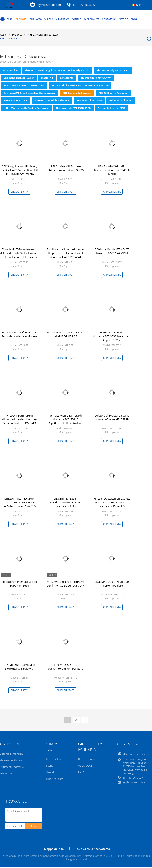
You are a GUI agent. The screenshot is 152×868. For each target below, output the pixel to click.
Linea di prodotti (88, 759)
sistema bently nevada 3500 (113, 70)
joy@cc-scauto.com (49, 5)
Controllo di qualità (86, 19)
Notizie (123, 19)
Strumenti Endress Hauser (19, 78)
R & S (81, 772)
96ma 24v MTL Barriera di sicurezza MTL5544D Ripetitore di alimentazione (66, 419)
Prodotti (21, 19)
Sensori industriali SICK (112, 108)
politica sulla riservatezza (93, 849)
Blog (134, 19)
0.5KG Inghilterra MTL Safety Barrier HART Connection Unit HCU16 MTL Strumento (19, 170)
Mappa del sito (54, 849)
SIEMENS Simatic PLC (16, 101)
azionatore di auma (121, 101)
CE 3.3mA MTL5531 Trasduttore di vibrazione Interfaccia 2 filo (66, 502)
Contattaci (109, 19)
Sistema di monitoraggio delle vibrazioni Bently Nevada (57, 70)
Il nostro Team (55, 779)
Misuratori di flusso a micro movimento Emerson (80, 85)
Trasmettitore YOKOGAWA (96, 78)
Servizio (51, 772)
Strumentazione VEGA (89, 101)
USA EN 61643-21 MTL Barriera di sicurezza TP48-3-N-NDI (112, 170)
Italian (139, 5)
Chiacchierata (19, 192)
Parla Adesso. (9, 38)
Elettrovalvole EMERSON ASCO (73, 108)
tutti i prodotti (11, 70)
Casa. (6, 19)
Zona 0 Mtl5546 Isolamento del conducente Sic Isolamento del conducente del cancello (19, 253)
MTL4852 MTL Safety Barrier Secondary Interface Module (19, 334)
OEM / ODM (85, 766)
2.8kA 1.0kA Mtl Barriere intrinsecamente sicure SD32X (66, 168)
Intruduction (54, 759)
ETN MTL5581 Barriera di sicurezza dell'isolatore (19, 667)
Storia (50, 766)
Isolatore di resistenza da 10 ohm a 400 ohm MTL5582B (112, 417)
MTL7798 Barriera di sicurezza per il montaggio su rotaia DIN (66, 584)
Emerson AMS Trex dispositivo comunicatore (30, 93)
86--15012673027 (84, 5)
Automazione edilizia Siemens (52, 101)
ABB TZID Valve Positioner (113, 93)
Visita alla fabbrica (57, 19)
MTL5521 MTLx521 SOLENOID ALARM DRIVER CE (65, 334)
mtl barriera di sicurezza (77, 93)
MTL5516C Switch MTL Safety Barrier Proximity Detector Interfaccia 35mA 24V (112, 502)
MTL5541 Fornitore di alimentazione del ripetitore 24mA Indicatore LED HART (19, 419)
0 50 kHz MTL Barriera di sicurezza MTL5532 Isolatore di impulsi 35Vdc (112, 336)
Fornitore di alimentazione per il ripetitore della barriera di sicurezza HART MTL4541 (66, 253)
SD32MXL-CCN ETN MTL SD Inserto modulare (112, 584)
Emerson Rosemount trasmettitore (24, 85)
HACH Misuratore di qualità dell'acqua (26, 108)
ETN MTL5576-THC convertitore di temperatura (66, 667)
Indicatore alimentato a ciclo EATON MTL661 (19, 584)
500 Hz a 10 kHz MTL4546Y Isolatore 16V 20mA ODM (112, 251)
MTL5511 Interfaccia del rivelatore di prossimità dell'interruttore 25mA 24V (19, 502)
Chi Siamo (36, 19)
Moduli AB (47, 78)
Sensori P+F (67, 78)
